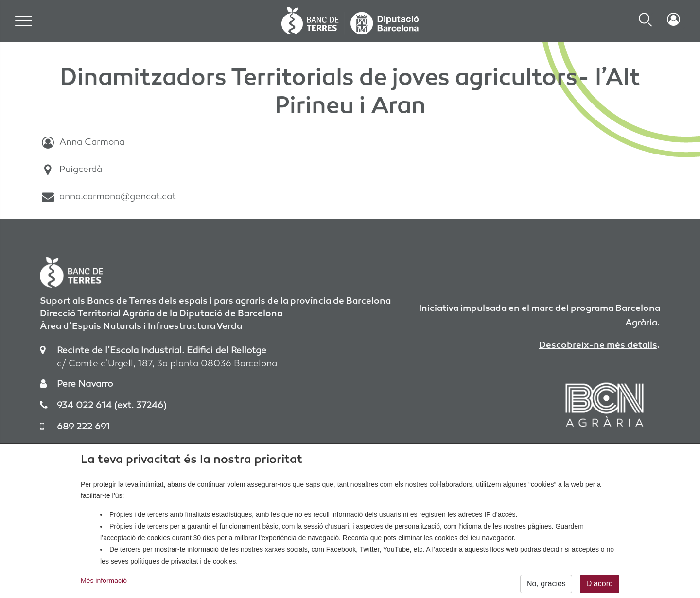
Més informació (104, 586)
